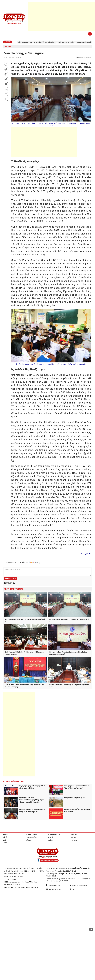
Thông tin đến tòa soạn (78, 885)
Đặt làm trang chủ (53, 885)
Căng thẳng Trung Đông (28, 42)
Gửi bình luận (10, 579)
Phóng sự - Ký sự (31, 837)
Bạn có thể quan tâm (13, 782)
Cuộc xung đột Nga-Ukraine (69, 42)
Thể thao (74, 840)
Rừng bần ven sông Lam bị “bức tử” (76, 798)
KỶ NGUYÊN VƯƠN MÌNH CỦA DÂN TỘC (48, 42)
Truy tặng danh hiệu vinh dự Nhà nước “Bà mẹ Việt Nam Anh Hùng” (77, 787)
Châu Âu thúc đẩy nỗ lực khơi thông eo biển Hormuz (77, 811)
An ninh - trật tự (31, 834)
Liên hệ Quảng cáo (53, 889)
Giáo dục (29, 840)
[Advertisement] (62, 16)
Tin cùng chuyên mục (14, 589)
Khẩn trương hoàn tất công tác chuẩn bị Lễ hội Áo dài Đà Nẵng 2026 (32, 811)
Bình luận (9, 583)
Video (5, 843)
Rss (72, 889)
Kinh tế (51, 837)
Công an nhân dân (54, 834)
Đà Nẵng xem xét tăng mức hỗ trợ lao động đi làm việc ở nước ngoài (69, 686)
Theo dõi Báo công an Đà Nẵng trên (22, 562)
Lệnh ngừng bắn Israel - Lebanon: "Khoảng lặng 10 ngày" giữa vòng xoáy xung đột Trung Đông (32, 800)
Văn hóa (74, 837)
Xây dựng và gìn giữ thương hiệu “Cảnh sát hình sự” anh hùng (32, 787)
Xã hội (5, 837)
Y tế (4, 840)
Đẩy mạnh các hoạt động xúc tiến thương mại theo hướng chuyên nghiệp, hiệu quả (68, 653)
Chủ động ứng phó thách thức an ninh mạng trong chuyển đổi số (25, 620)
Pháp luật (74, 834)
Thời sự (8, 46)
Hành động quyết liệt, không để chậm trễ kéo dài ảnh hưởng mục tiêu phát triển (24, 653)
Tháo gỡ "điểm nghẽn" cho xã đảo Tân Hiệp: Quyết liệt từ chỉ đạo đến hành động (25, 686)
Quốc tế (51, 840)
